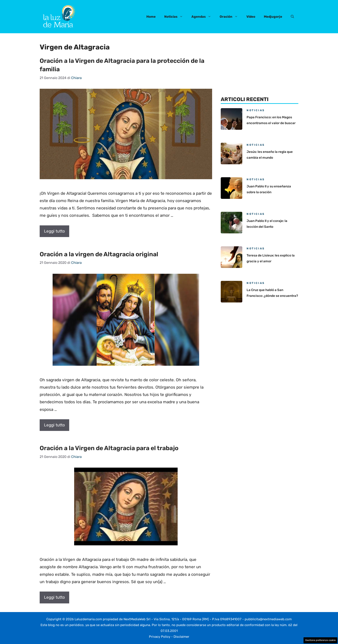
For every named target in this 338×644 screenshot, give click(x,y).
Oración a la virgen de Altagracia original (99, 254)
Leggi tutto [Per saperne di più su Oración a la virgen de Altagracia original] (54, 425)
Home (151, 17)
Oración (231, 17)
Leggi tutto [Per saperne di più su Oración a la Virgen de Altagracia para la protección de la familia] (54, 231)
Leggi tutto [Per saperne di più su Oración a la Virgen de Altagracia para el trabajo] (54, 597)
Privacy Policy (160, 637)
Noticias (176, 17)
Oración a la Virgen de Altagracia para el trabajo (109, 448)
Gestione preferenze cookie (320, 640)
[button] (292, 17)
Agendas (203, 17)
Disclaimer (181, 637)
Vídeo (251, 17)
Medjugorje (273, 17)
